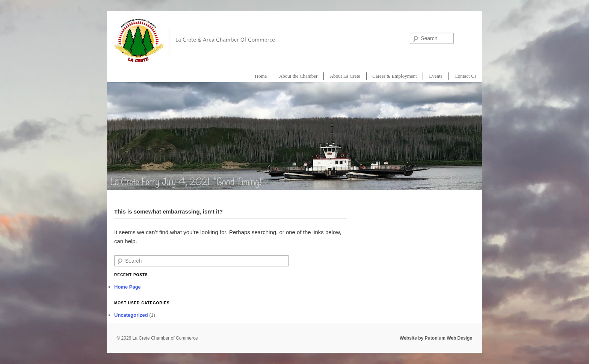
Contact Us (465, 76)
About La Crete (345, 76)
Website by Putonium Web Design (436, 338)
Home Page (128, 287)
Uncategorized (131, 315)
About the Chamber (298, 76)
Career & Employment (394, 76)
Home (261, 76)
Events (436, 76)
